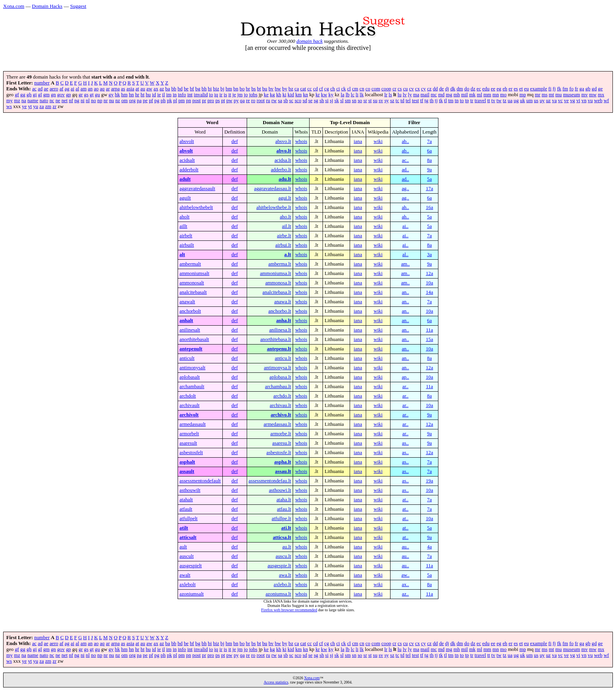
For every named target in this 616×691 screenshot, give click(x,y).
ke (266, 95)
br (248, 89)
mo (503, 95)
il (164, 95)
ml (480, 95)
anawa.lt (283, 302)
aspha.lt (283, 462)
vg (573, 101)
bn (236, 89)
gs (86, 95)
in (175, 95)
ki (284, 95)
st (370, 101)
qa (242, 101)
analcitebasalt (193, 292)
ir (221, 95)
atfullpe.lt (281, 519)
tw (499, 101)
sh (322, 101)
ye (24, 106)
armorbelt (189, 434)
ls (390, 95)
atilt (184, 528)
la (342, 95)
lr (386, 95)
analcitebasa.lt (277, 292)
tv (493, 101)
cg (326, 89)
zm (48, 106)
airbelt (186, 236)
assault (187, 471)
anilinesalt (190, 330)
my (9, 101)
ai (72, 89)
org (132, 101)
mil (465, 95)
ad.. (405, 170)
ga (582, 89)
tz (505, 101)
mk (472, 95)
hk (117, 95)
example (538, 89)
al (77, 89)
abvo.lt (284, 151)
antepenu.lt (279, 349)
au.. (405, 547)
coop (386, 89)
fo (571, 89)
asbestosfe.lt (279, 453)
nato (44, 101)
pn (189, 101)
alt (182, 255)
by (285, 89)
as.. (405, 443)
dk (453, 89)
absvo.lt (283, 141)
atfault (186, 509)
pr (204, 101)
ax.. (405, 585)
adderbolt (189, 170)
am (84, 89)
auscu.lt (283, 556)
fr (577, 89)
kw (324, 95)
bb (174, 89)
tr (472, 101)
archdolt (188, 396)
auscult (187, 556)
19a (429, 481)
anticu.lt (283, 358)
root (261, 101)
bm (229, 89)
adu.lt (285, 179)
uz (548, 101)
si (327, 101)
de (442, 89)
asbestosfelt (191, 453)
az (162, 89)
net (64, 101)
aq (102, 89)
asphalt (187, 462)
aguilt (185, 198)
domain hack (309, 41)
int (190, 95)
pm (181, 101)
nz (117, 101)
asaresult (188, 443)
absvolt (187, 141)
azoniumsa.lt (278, 594)
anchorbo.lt (280, 311)
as (123, 89)
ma (416, 95)
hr (137, 95)
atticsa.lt (282, 537)
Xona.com (14, 6)
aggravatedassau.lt (273, 189)
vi (578, 101)
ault (183, 547)
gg (23, 95)
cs (400, 89)
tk (441, 101)
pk (170, 101)
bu (265, 89)
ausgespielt (191, 566)
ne (58, 101)
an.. (405, 292)
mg (449, 95)
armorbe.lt (281, 434)
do (467, 89)
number (42, 83)
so (360, 101)
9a (429, 170)
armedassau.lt (277, 424)
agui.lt (285, 198)
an (90, 89)
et (521, 89)
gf (17, 95)
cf (321, 89)
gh (29, 95)
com (376, 89)
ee (493, 89)
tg (426, 101)
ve (566, 101)
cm (355, 89)
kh (279, 95)
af (61, 89)
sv (381, 101)
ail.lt (287, 226)
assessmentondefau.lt (270, 481)
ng (77, 101)
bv (271, 89)
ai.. (405, 226)
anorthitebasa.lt (276, 339)
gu (98, 95)
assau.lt (283, 471)
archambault (192, 387)
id (154, 95)
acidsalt (187, 160)
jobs (253, 95)
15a (429, 339)
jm (240, 95)
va (554, 101)
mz (17, 101)
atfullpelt (189, 519)
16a (429, 207)
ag (67, 89)
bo (242, 89)
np (100, 101)
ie (159, 95)
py (236, 101)
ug (516, 101)
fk (559, 89)
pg (157, 101)
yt (30, 106)
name (33, 101)
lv (405, 95)
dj (447, 89)
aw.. (406, 575)
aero (54, 89)
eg (499, 89)
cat (303, 89)
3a (429, 255)
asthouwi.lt (280, 490)
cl (349, 89)
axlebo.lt (282, 585)
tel (408, 101)
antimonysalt (192, 368)
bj (222, 89)
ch (333, 89)
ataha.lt (284, 500)
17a (429, 189)
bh (204, 89)
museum (571, 95)
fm (565, 89)
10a (429, 283)
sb (285, 101)
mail (425, 95)
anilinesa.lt (280, 330)
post (197, 101)
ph (163, 101)
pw (229, 101)
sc (291, 101)
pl (175, 101)
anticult (187, 358)
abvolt (186, 151)
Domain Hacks (47, 6)
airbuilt (187, 245)
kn (305, 95)
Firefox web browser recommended (289, 610)
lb (348, 95)
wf (607, 101)
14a (429, 292)
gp (69, 95)
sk (336, 101)
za (41, 106)
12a (429, 273)
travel (480, 101)
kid (291, 95)
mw (593, 95)
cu (405, 89)
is (225, 95)
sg (316, 101)
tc (397, 101)
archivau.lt (280, 405)
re (248, 101)
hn (131, 95)
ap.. (405, 377)
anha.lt (284, 321)
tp (467, 101)
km (299, 95)
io (211, 95)
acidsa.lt (283, 160)
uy (542, 101)
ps (217, 101)
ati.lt (286, 528)
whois (301, 141)
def (235, 141)
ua (510, 101)
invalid (201, 95)
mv (585, 95)
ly (410, 95)
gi (35, 95)
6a (429, 151)
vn (584, 101)
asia (130, 89)
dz (473, 89)
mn (496, 95)
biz (216, 89)
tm (451, 101)
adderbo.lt (281, 170)
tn (456, 101)
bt (259, 89)
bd (180, 89)
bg (198, 89)
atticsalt (188, 537)
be (186, 89)
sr (365, 101)
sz (392, 101)
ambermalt (190, 264)
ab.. (405, 141)
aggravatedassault (197, 189)
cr (394, 89)
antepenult (191, 349)
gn (53, 95)
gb (588, 89)
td (402, 101)
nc (52, 101)
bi (210, 89)
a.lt (288, 255)
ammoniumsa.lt (276, 273)
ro (253, 101)
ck (343, 89)
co (368, 89)
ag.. (405, 189)
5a (429, 179)
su (375, 101)
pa (139, 101)
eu (526, 89)
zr (55, 106)
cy (423, 89)
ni (82, 101)
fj (554, 89)
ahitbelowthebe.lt (274, 207)
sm (348, 101)
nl (88, 101)
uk (523, 101)
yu (36, 106)
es (516, 89)
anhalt (186, 321)
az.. (405, 594)
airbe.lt (284, 236)
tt (489, 101)
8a (429, 160)
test (415, 101)
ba (168, 89)
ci (338, 89)
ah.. (405, 207)
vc (560, 101)
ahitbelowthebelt (196, 207)
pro (211, 101)
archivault (190, 405)
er (510, 89)
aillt (183, 226)
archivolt (189, 415)
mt (552, 95)
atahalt (186, 500)
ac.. (405, 160)
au (143, 89)
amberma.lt (280, 264)
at (137, 89)
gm (46, 95)
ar (108, 89)
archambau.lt (278, 387)
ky (331, 95)
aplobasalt (190, 377)
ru (268, 101)
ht (143, 95)
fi (550, 89)
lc (353, 95)
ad (40, 89)
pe (145, 101)
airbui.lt (283, 245)
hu (148, 95)
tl (445, 101)
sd (305, 101)
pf (151, 101)
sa (280, 101)
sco (298, 101)
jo (246, 95)
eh (505, 89)
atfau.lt (284, 509)
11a (429, 330)
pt (223, 101)
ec (479, 89)
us (536, 101)
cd (315, 89)
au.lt (287, 547)
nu (111, 101)
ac (34, 89)
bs (254, 89)
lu (400, 95)
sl (342, 101)
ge (600, 89)
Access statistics (276, 682)
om (125, 101)
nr (106, 101)
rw (274, 101)
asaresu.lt (282, 443)
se (311, 101)
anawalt (187, 302)
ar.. (405, 387)
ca (297, 89)
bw (278, 89)
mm (487, 95)
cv (411, 89)
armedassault (193, 424)
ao (96, 89)
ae (46, 89)
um (530, 101)
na (24, 101)
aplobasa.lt (280, 377)
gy (111, 95)
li (357, 95)
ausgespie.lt (279, 566)
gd (594, 89)
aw (149, 89)
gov (61, 95)
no (94, 101)
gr (81, 95)
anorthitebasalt (194, 339)
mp (522, 95)
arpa (115, 89)
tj (436, 101)
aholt (185, 217)
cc (309, 89)
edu (486, 89)
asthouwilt (190, 490)
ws (9, 106)
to (462, 101)
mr (537, 95)
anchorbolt (190, 311)
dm (460, 89)
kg (272, 95)
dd (435, 89)
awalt (185, 575)
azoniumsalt (192, 594)
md (441, 95)
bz (291, 89)
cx (418, 89)
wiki (378, 141)
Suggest (78, 6)
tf (422, 101)
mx (601, 95)
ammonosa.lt (278, 283)
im (169, 95)
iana (358, 141)
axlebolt (188, 585)
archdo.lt (282, 396)
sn (354, 101)
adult (185, 179)
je (234, 95)
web (598, 101)
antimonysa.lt (278, 368)
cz (429, 89)
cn (362, 89)
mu (559, 95)
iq (216, 95)
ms (545, 95)
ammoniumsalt (194, 273)
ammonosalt (192, 283)
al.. (405, 255)
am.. (405, 264)
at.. (405, 500)
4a (429, 547)
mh (456, 95)
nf (71, 101)
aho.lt (285, 217)
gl (40, 95)
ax (156, 89)
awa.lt (285, 575)
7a (429, 141)
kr (318, 95)
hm (124, 95)
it (230, 95)
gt (92, 95)
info (182, 95)
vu (590, 101)
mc (434, 95)
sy (386, 101)
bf (192, 89)
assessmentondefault (200, 481)
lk (362, 95)
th (432, 101)
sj (332, 101)
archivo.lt (281, 415)
